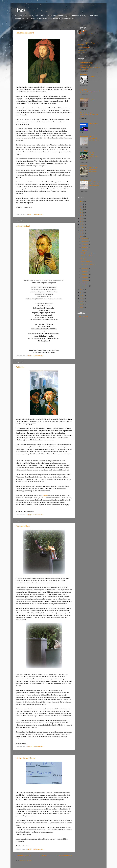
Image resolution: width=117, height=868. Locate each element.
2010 (81, 298)
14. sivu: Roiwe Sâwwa (25, 758)
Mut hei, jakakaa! (23, 226)
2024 (81, 207)
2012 (81, 292)
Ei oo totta (83, 89)
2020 (81, 219)
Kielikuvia (83, 122)
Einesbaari (83, 165)
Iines (20, 10)
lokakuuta (85, 245)
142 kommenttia (38, 747)
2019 (81, 222)
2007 (81, 307)
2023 (81, 210)
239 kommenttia (38, 214)
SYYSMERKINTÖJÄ (87, 136)
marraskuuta (86, 242)
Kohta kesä (92, 100)
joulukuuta (85, 239)
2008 (81, 304)
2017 (81, 227)
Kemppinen (84, 75)
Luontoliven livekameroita (86, 319)
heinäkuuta (85, 268)
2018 (81, 224)
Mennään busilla (93, 124)
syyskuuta (85, 247)
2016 (81, 230)
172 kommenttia (38, 515)
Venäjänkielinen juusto (25, 33)
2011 (81, 295)
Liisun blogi (84, 151)
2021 (81, 216)
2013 (81, 290)
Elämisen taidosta (23, 526)
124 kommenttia (38, 356)
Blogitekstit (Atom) (25, 860)
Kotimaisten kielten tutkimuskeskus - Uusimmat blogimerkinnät (89, 64)
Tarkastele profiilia (88, 34)
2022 (81, 213)
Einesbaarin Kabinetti (84, 47)
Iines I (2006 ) (82, 53)
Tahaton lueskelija (86, 113)
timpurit (45, 495)
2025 (81, 204)
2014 (81, 236)
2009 (81, 301)
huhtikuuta (85, 277)
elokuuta (84, 250)
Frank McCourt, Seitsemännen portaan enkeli (93, 169)
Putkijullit (20, 367)
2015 (81, 233)
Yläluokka (91, 76)
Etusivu (44, 856)
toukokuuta (85, 274)
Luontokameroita (83, 316)
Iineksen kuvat (82, 50)
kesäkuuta (85, 271)
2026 (81, 201)
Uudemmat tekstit (23, 856)
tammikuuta (85, 286)
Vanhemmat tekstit (65, 856)
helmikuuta (85, 283)
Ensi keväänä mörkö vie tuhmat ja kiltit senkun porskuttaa (94, 184)
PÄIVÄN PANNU (86, 180)
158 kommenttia (38, 849)
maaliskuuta (85, 280)
